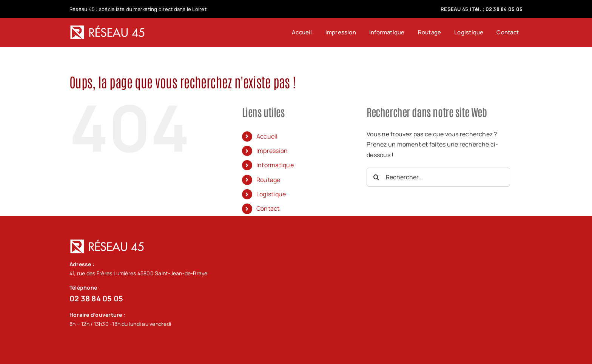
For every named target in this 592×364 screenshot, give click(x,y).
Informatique (275, 165)
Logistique (271, 194)
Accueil (267, 136)
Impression (272, 151)
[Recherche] (376, 177)
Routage (268, 180)
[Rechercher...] (438, 177)
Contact (268, 208)
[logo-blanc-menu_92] (108, 28)
